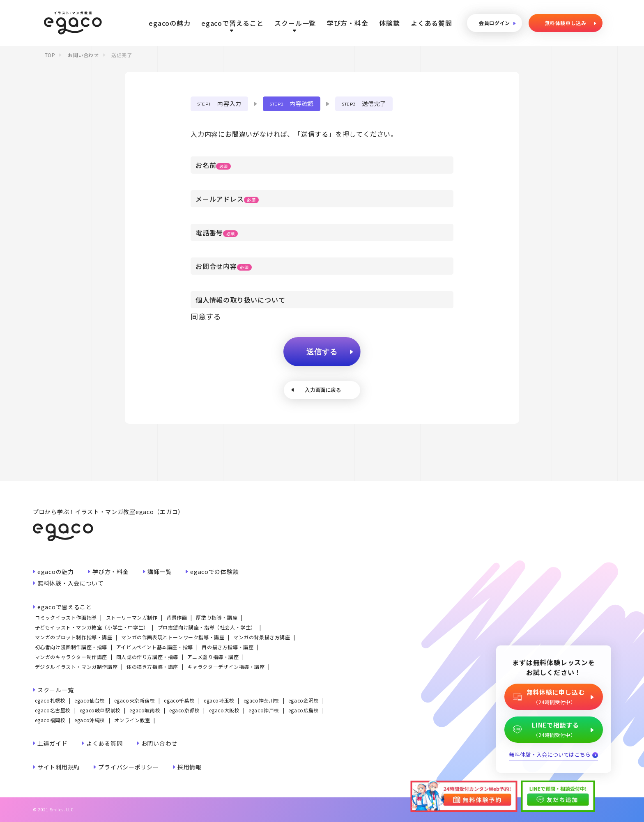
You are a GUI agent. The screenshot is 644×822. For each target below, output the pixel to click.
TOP (50, 55)
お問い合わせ (83, 55)
